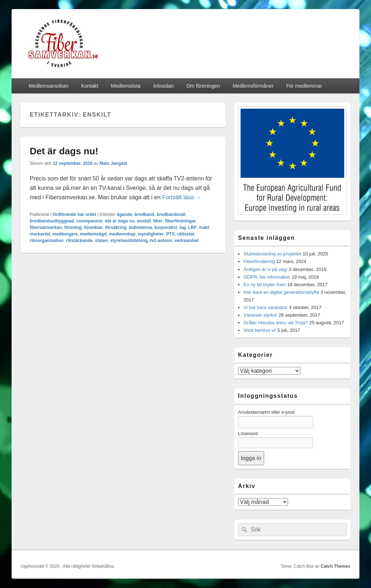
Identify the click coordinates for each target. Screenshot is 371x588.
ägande (125, 214)
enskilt (144, 221)
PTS (170, 234)
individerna (140, 228)
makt (204, 228)
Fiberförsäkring (259, 261)
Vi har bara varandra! (266, 307)
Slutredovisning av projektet (272, 254)
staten (101, 241)
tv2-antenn (161, 241)
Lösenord (248, 433)
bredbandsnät (171, 214)
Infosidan (164, 86)
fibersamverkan (46, 228)
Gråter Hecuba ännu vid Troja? (276, 323)
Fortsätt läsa (182, 197)
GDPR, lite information (267, 277)
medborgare (65, 234)
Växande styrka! (260, 315)
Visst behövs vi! (260, 330)
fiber (158, 221)
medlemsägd (93, 234)
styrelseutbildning (129, 241)
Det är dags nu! (64, 151)
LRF (193, 228)
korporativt (166, 228)
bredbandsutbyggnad (52, 221)
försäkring (116, 228)
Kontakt (90, 86)
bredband (144, 214)
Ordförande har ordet (74, 214)
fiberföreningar (180, 221)
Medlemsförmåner (253, 86)
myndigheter (151, 234)
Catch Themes (335, 566)
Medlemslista (126, 86)
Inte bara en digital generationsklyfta (281, 292)
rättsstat (186, 234)
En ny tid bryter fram (265, 285)
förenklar (93, 228)
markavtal (40, 234)
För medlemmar (304, 86)
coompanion (89, 221)
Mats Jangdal (113, 163)
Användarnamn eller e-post (266, 412)
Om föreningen (203, 86)
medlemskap (122, 234)
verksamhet (187, 241)
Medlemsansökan (49, 86)
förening (73, 228)
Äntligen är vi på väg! (265, 269)
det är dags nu (120, 221)
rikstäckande (79, 241)
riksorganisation (47, 241)
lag (183, 228)
